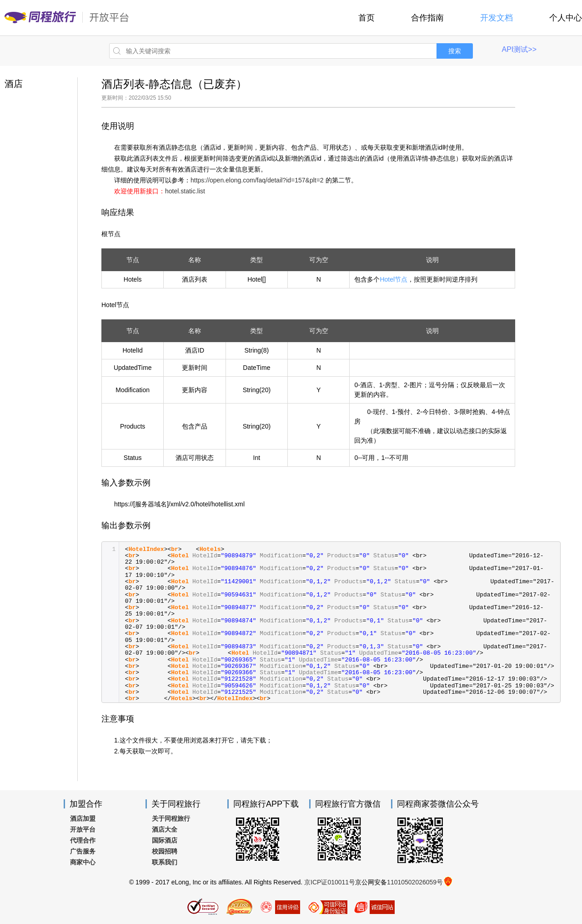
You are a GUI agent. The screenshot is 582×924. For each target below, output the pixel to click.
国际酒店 (165, 840)
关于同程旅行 (171, 818)
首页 (366, 18)
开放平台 (83, 829)
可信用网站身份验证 (327, 906)
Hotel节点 (394, 279)
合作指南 (427, 18)
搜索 (455, 51)
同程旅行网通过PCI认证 (239, 906)
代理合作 (83, 840)
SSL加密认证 (203, 906)
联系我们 (165, 862)
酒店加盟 (83, 818)
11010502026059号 (415, 882)
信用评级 (280, 906)
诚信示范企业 (374, 906)
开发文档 (497, 18)
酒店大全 (165, 829)
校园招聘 (165, 851)
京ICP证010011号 (330, 882)
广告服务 (83, 851)
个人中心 (566, 18)
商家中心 (83, 862)
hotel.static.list (185, 191)
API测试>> (519, 49)
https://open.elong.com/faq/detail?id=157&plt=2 (257, 180)
